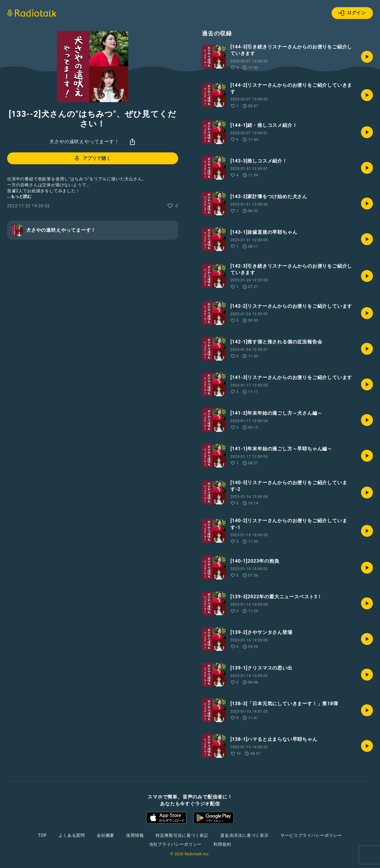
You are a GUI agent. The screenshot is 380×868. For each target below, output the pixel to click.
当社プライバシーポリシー (175, 844)
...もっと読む (19, 196)
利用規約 (222, 844)
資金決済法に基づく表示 (244, 835)
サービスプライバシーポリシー (311, 835)
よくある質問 (72, 835)
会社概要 (106, 835)
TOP (42, 835)
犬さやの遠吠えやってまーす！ (84, 142)
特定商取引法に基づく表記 (182, 835)
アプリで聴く (92, 158)
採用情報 (135, 835)
